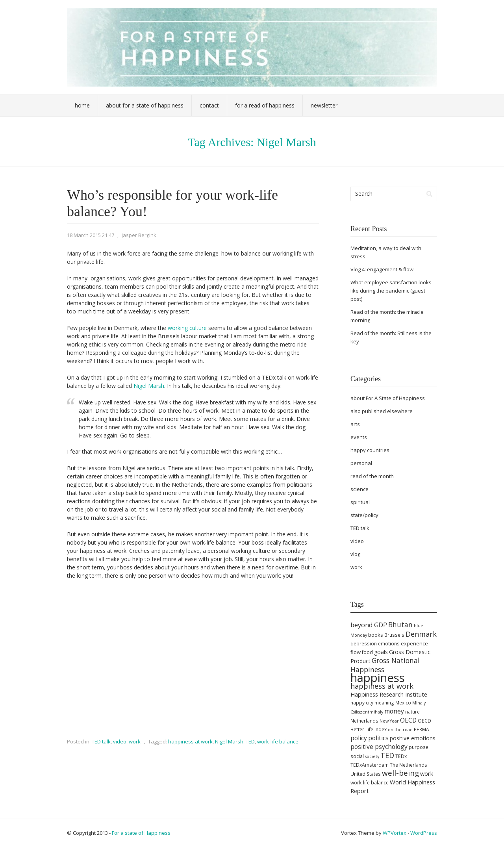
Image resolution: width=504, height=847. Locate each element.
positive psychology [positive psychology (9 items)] (379, 747)
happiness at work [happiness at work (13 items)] (382, 686)
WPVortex (395, 833)
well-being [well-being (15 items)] (400, 773)
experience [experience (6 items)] (414, 643)
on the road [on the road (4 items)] (400, 730)
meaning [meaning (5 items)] (384, 703)
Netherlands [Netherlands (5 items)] (364, 721)
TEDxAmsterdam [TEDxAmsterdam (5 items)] (370, 765)
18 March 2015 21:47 (91, 235)
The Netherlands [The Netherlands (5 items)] (409, 765)
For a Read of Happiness (265, 105)
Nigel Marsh (149, 386)
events (359, 437)
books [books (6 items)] (376, 635)
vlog (355, 554)
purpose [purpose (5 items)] (419, 747)
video (120, 741)
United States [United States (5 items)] (366, 774)
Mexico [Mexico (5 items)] (403, 703)
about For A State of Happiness (388, 398)
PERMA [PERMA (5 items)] (422, 729)
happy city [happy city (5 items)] (362, 703)
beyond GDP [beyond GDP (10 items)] (369, 625)
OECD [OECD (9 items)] (408, 720)
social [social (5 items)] (357, 756)
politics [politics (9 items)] (378, 738)
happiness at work (190, 741)
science (359, 489)
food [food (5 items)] (367, 652)
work (135, 741)
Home (82, 105)
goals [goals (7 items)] (381, 652)
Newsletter (324, 105)
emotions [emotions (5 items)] (389, 644)
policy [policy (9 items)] (359, 738)
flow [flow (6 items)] (356, 652)
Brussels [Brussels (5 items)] (394, 635)
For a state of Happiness (141, 833)
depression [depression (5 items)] (364, 644)
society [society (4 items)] (372, 756)
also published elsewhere (382, 411)
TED (250, 741)
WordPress (424, 833)
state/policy (364, 515)
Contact (209, 105)
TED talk (101, 741)
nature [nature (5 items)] (412, 712)
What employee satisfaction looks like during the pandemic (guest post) (391, 291)
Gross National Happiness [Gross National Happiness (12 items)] (385, 665)
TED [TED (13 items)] (387, 755)
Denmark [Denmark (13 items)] (421, 634)
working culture (187, 328)
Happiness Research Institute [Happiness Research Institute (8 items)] (389, 694)
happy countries (370, 450)
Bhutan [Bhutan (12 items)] (400, 625)
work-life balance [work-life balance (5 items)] (370, 783)
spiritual (360, 502)
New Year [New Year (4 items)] (389, 721)
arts (355, 424)
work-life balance (278, 741)
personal (361, 463)
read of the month (372, 476)
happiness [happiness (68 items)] (378, 678)
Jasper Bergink (139, 235)
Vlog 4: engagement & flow (382, 269)
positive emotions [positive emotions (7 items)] (413, 738)
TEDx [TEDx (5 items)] (401, 756)
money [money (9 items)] (394, 711)
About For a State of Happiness (145, 105)
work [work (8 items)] (427, 773)
